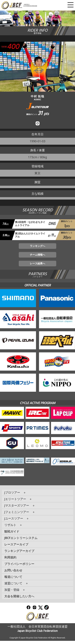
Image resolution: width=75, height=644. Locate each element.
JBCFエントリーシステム (21, 541)
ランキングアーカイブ (19, 554)
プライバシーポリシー (19, 567)
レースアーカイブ (16, 547)
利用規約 (10, 560)
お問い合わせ (13, 573)
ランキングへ (37, 247)
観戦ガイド (12, 534)
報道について (13, 580)
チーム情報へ (37, 257)
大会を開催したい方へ (19, 599)
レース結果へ (37, 266)
